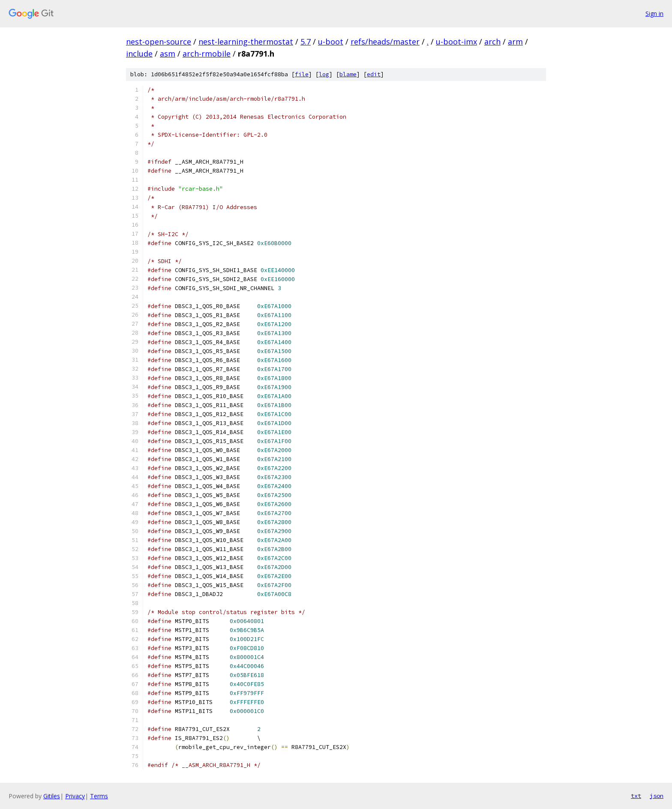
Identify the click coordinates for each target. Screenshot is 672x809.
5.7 (306, 42)
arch (492, 42)
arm (515, 42)
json (657, 796)
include (139, 54)
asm (168, 54)
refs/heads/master (385, 42)
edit (374, 74)
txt (636, 796)
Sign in (654, 13)
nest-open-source (159, 42)
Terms (99, 796)
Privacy (75, 796)
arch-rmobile (207, 54)
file (302, 74)
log (324, 74)
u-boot (331, 42)
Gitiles (52, 796)
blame (348, 74)
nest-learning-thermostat (246, 42)
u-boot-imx (456, 42)
